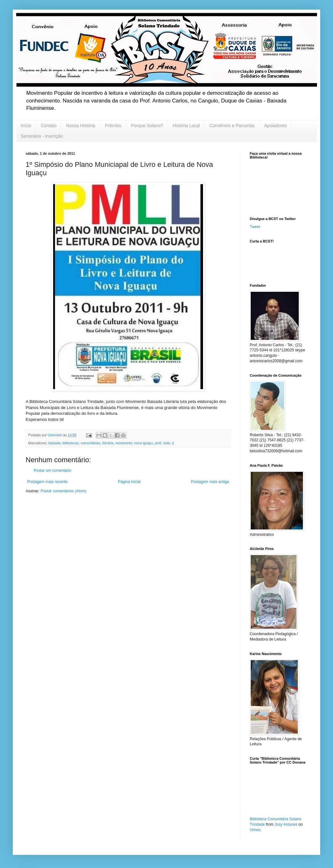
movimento (124, 443)
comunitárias (90, 443)
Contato (49, 126)
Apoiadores (276, 126)
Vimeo (255, 830)
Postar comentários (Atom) (64, 491)
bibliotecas (71, 443)
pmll (158, 443)
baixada (54, 443)
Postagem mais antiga (210, 482)
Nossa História (81, 126)
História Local (186, 126)
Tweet (255, 227)
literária (108, 443)
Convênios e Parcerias (232, 126)
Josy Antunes (286, 824)
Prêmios (113, 126)
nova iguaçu (143, 443)
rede (166, 443)
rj (173, 443)
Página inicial (129, 482)
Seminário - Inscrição (42, 136)
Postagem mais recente (47, 482)
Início (26, 126)
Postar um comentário (52, 471)
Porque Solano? (147, 126)
